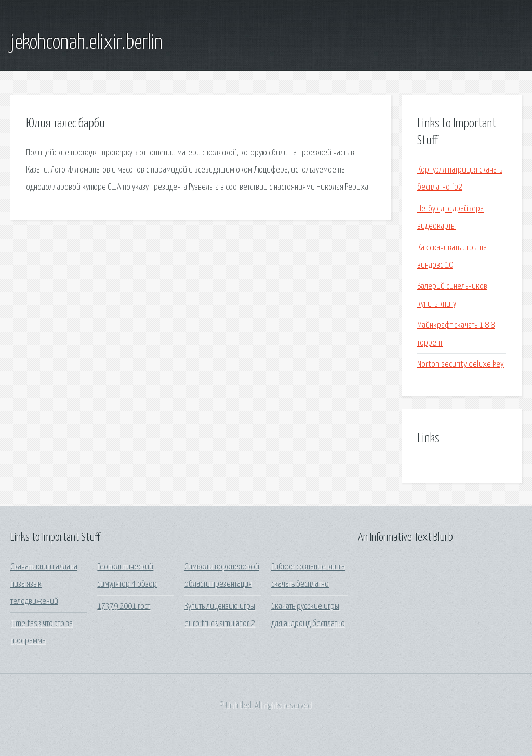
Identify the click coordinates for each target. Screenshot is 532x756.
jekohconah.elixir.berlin (87, 43)
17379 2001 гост (124, 607)
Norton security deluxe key (461, 364)
